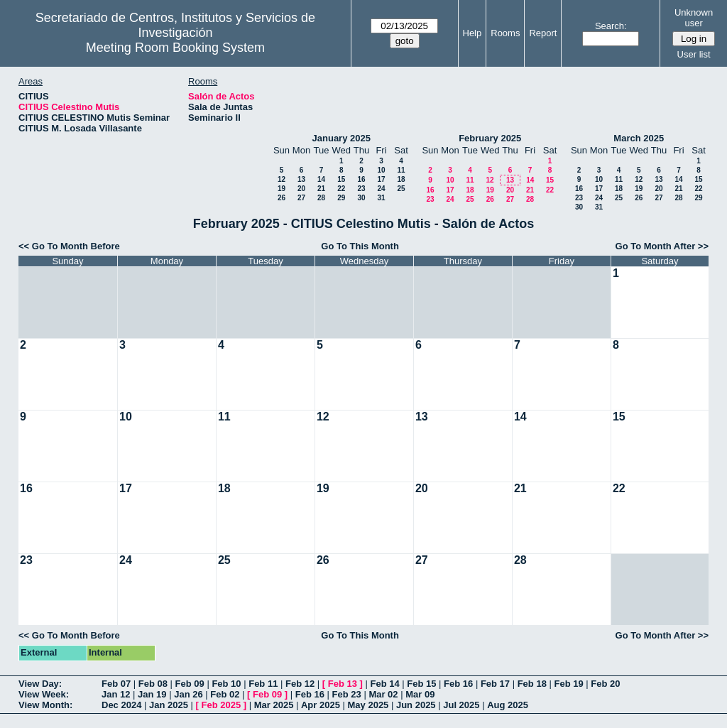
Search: (611, 26)
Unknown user (694, 18)
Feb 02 (225, 694)
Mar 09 (420, 694)
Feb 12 (300, 684)
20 (301, 189)
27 (301, 198)
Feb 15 (421, 684)
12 (281, 179)
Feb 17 (495, 684)
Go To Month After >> (662, 246)
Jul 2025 (461, 705)
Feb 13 (343, 684)
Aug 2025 (508, 705)
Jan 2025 (169, 705)
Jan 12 (116, 694)
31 (381, 198)
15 (341, 179)
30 (361, 198)
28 (321, 198)
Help (472, 33)
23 (361, 189)
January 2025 (341, 138)
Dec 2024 (121, 705)
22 (341, 189)
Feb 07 (116, 684)
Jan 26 (188, 694)
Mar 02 (383, 694)
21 (321, 189)
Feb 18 (532, 684)
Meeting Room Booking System (175, 48)
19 (281, 189)
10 (381, 170)
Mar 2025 (274, 705)
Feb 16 (458, 684)
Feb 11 (263, 684)
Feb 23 (347, 694)
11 (401, 170)
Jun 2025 (416, 705)
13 (301, 179)
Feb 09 (190, 684)
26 (281, 198)
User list (694, 54)
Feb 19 (568, 684)
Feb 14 (384, 684)
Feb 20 (605, 684)
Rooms (505, 33)
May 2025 (368, 705)
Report (543, 33)
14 (321, 179)
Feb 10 (226, 684)
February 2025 (490, 138)
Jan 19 (152, 694)
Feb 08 (153, 684)
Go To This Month (360, 246)
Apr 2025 (321, 705)
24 (381, 189)
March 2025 (639, 138)
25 (401, 189)
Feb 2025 (222, 705)
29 (341, 198)
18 (401, 179)
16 (361, 179)
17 (381, 179)
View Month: (45, 705)
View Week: (44, 694)
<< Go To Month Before (69, 246)
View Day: (40, 684)
